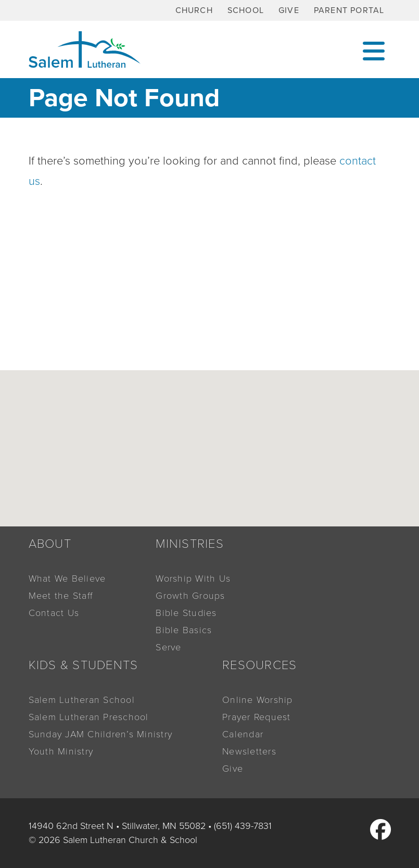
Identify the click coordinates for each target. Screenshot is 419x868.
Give (289, 10)
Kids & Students (84, 665)
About (50, 544)
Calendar (243, 734)
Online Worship (258, 700)
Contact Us (54, 613)
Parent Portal (349, 10)
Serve (168, 647)
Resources (259, 665)
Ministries (190, 544)
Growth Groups (190, 596)
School (246, 10)
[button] (224, 482)
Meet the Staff (61, 596)
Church (194, 10)
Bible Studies (186, 613)
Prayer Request (257, 717)
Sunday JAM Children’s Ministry (101, 734)
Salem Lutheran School (82, 700)
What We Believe (67, 578)
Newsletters (249, 751)
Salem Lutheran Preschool (89, 717)
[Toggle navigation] (374, 50)
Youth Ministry (61, 751)
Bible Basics (184, 630)
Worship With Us (193, 578)
